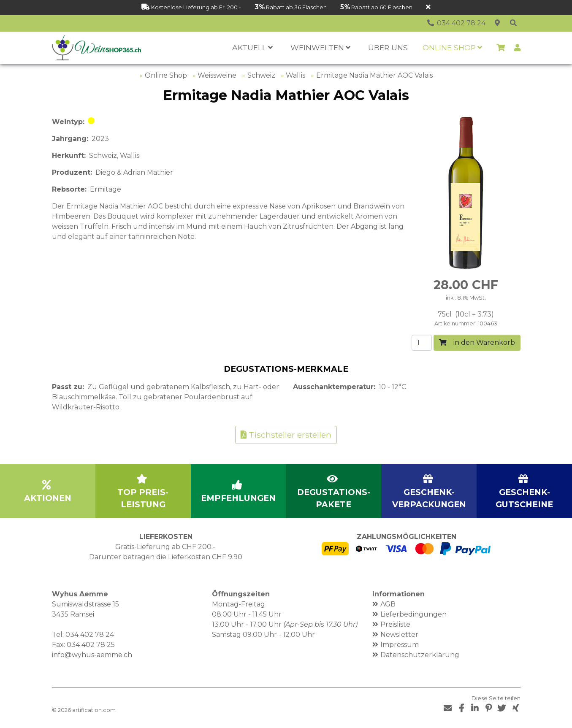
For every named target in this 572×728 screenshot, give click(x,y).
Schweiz (261, 75)
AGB (388, 604)
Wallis (295, 75)
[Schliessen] (428, 7)
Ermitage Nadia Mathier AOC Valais (374, 75)
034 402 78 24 (90, 635)
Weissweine (217, 75)
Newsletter (399, 635)
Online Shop (166, 75)
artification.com (94, 710)
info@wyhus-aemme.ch (92, 655)
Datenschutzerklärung (420, 655)
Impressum (400, 645)
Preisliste (395, 624)
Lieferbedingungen (413, 614)
